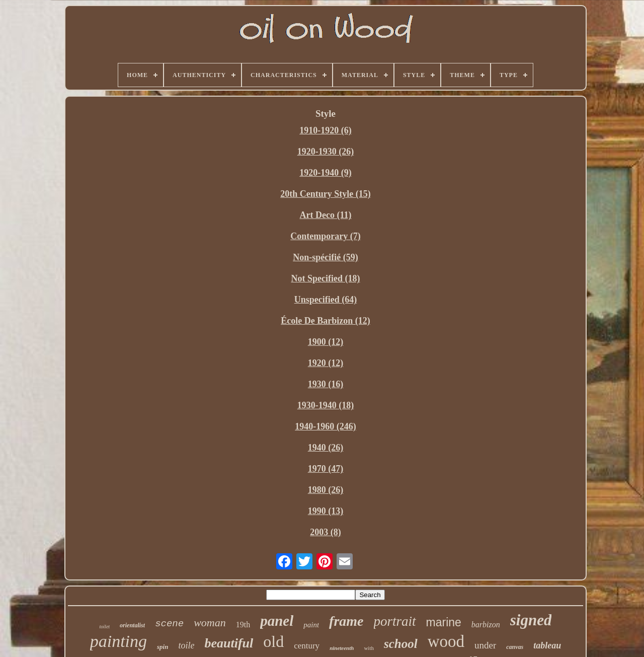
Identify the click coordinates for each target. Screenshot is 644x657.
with (369, 648)
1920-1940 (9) (325, 173)
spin (163, 647)
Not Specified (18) (326, 278)
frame (346, 621)
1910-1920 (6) (325, 130)
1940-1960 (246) (325, 426)
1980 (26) (326, 490)
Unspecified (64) (326, 300)
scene (169, 624)
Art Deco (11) (326, 215)
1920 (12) (326, 363)
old (273, 641)
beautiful (229, 643)
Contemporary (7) (325, 236)
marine (444, 622)
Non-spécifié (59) (325, 257)
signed (531, 620)
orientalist (132, 625)
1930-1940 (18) (326, 405)
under (485, 645)
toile (186, 645)
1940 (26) (326, 448)
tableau (547, 645)
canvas (515, 647)
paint (311, 625)
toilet (105, 627)
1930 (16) (326, 384)
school (401, 644)
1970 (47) (326, 469)
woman (210, 623)
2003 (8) (326, 532)
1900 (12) (326, 342)
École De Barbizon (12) (325, 321)
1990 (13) (326, 511)
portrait (395, 621)
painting (118, 641)
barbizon (486, 625)
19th (243, 625)
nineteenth (342, 648)
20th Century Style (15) (325, 194)
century (307, 646)
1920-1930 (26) (326, 152)
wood (446, 641)
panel (277, 621)
